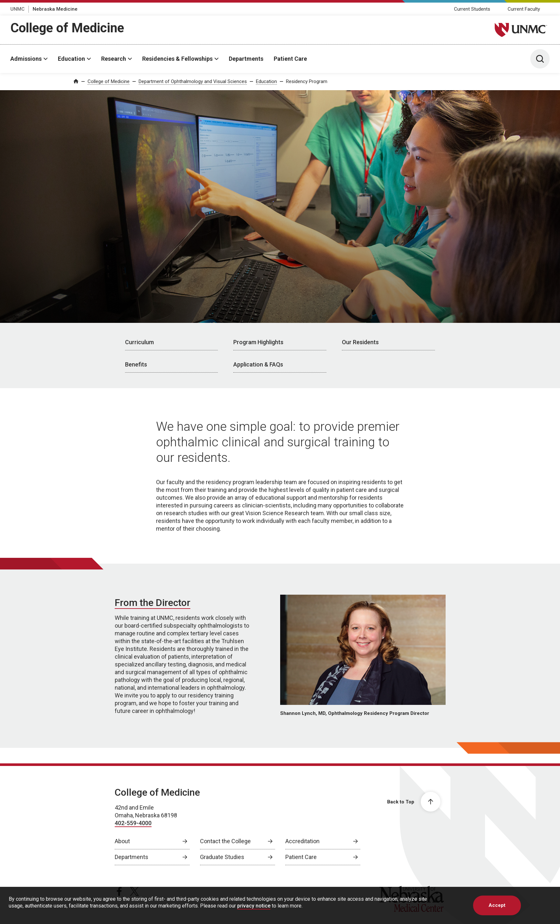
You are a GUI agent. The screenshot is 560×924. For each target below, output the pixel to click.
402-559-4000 (133, 823)
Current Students (472, 9)
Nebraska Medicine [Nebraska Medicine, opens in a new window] (55, 9)
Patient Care (290, 59)
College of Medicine (67, 28)
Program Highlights (258, 342)
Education (71, 59)
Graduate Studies (222, 857)
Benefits (136, 364)
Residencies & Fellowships (177, 59)
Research (114, 59)
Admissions (26, 59)
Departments (246, 59)
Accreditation (302, 841)
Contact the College (225, 841)
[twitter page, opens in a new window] (134, 891)
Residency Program (307, 81)
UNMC (17, 9)
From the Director (153, 603)
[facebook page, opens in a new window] (119, 891)
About (122, 841)
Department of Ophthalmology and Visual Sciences (193, 81)
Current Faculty (524, 9)
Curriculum (139, 342)
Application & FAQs (258, 364)
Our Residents (360, 342)
